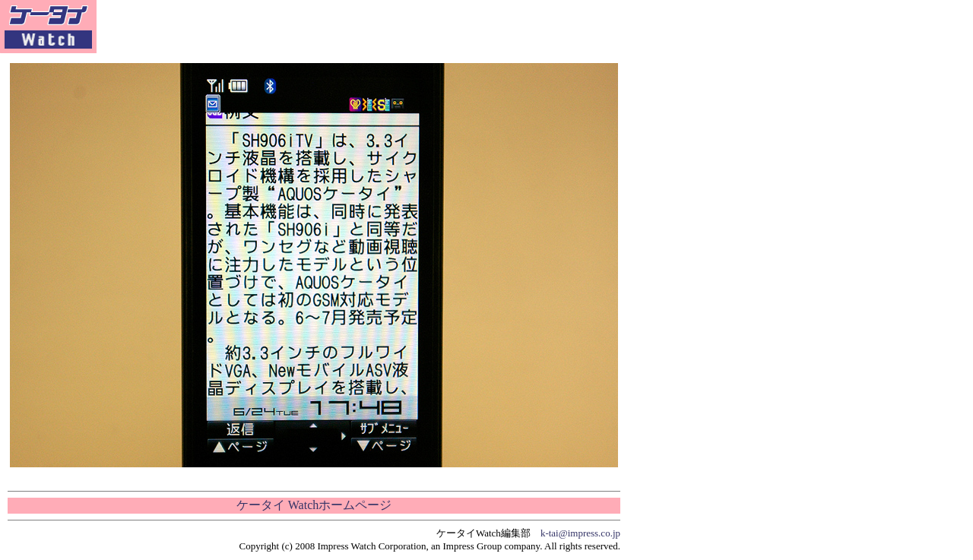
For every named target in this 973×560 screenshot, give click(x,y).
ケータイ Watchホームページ (314, 505)
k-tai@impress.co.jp (580, 533)
